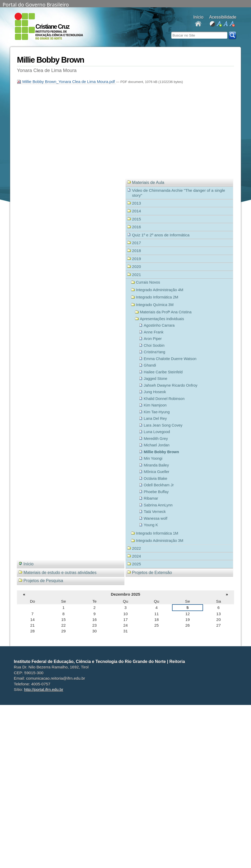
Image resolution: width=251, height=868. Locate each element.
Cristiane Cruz (52, 27)
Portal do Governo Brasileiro (36, 4)
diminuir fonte (232, 24)
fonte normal (225, 24)
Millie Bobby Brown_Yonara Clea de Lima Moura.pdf (66, 82)
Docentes (198, 24)
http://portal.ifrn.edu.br (44, 689)
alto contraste (212, 24)
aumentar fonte (219, 24)
